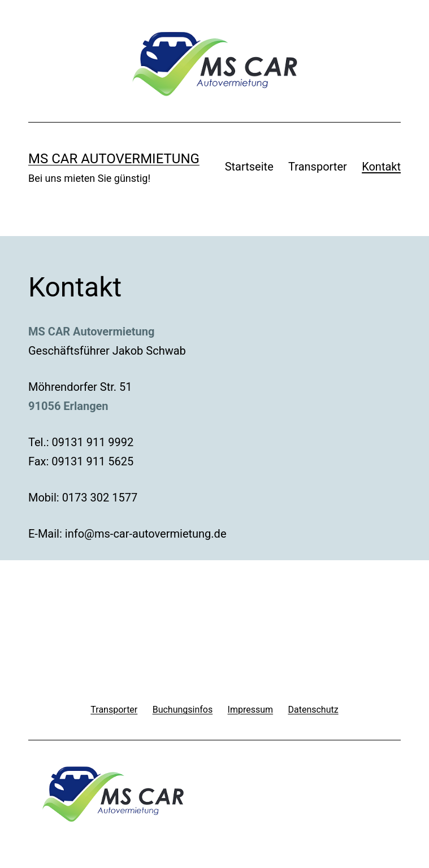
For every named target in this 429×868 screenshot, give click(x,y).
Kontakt (381, 167)
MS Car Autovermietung (114, 159)
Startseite (249, 167)
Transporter (318, 167)
